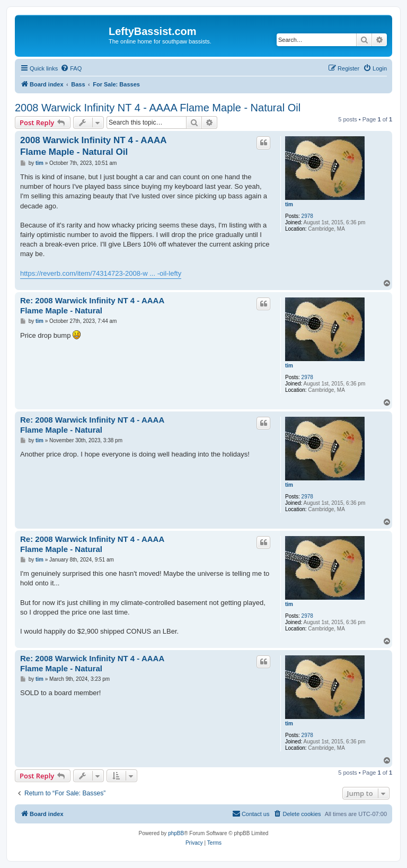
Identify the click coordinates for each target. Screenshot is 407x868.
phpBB (176, 833)
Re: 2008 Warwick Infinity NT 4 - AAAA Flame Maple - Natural (92, 305)
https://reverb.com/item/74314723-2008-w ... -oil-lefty (101, 273)
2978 (307, 216)
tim (289, 204)
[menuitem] (71, 68)
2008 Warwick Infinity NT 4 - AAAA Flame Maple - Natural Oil (158, 108)
